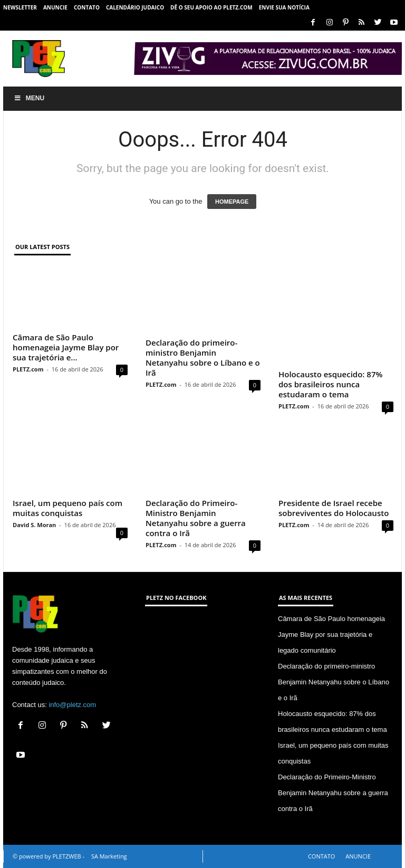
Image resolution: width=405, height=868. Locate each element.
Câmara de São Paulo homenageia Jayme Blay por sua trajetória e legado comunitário (331, 635)
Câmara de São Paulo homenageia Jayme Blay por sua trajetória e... (66, 347)
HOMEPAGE (232, 202)
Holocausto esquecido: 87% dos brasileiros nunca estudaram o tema (330, 384)
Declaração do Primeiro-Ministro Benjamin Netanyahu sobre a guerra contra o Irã (196, 518)
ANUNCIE (55, 7)
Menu (29, 98)
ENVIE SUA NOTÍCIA (284, 7)
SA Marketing (109, 856)
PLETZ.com (28, 369)
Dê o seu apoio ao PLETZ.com (211, 7)
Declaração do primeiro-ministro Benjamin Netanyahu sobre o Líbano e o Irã (203, 357)
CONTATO (87, 7)
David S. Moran (34, 525)
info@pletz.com (72, 705)
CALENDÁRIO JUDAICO (135, 7)
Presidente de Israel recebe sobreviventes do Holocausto (334, 508)
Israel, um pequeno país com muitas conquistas (67, 508)
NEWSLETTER (20, 7)
